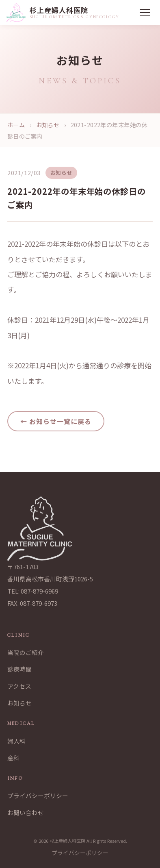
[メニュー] (145, 13)
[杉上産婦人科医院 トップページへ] (63, 13)
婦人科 (16, 741)
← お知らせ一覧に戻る (56, 421)
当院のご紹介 (26, 652)
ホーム (16, 125)
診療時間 (19, 669)
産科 (13, 758)
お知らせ (48, 125)
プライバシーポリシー (38, 795)
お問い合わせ (26, 813)
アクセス (19, 686)
